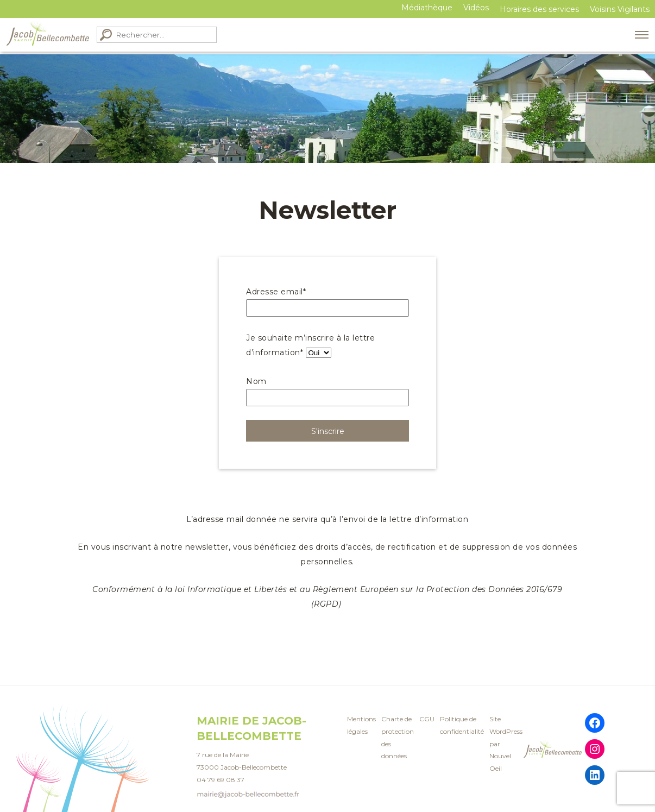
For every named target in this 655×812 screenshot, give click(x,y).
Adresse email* (276, 292)
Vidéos (476, 8)
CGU (427, 719)
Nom (256, 381)
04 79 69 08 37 (221, 780)
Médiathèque (427, 8)
